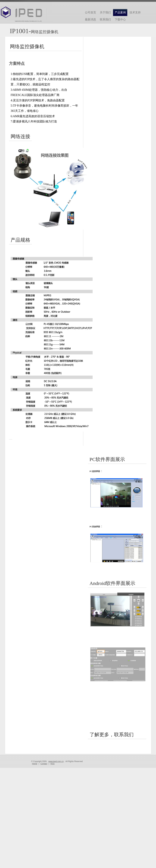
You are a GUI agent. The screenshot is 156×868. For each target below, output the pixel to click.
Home (35, 764)
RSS (53, 764)
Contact (44, 764)
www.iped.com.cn (56, 761)
